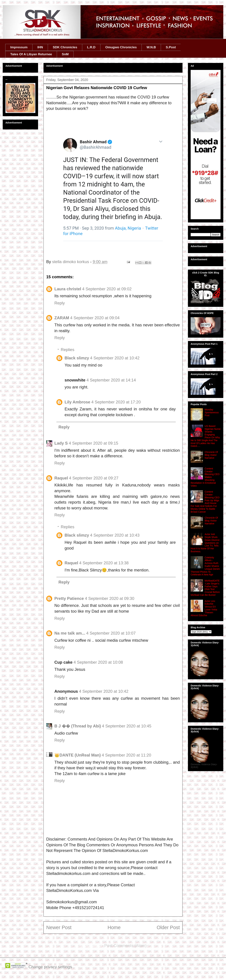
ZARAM (62, 318)
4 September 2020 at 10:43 (115, 535)
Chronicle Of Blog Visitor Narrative (211, 455)
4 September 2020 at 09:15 (94, 443)
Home (114, 927)
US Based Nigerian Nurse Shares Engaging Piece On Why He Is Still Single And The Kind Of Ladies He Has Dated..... (206, 436)
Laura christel (68, 289)
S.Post (171, 47)
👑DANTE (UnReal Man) (78, 755)
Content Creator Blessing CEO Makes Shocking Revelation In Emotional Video (205, 477)
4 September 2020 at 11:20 (127, 755)
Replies (67, 350)
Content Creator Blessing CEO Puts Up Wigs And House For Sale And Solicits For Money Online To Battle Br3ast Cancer (205, 502)
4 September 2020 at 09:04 (95, 318)
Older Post (168, 927)
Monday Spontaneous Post (212, 412)
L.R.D (91, 47)
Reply (60, 303)
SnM (65, 54)
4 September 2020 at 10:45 (127, 726)
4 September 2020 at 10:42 (115, 358)
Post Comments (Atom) (125, 946)
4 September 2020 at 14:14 (111, 380)
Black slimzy (77, 358)
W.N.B (151, 47)
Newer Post (59, 927)
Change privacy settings (50, 967)
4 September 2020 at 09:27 (94, 478)
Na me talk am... (70, 633)
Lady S (61, 443)
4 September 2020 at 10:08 (98, 662)
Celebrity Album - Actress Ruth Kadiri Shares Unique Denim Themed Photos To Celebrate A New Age (205, 566)
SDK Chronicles (65, 47)
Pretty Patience (69, 598)
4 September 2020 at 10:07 (111, 633)
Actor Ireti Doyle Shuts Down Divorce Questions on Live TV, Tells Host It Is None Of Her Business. (205, 543)
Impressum (19, 47)
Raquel (61, 478)
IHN (40, 47)
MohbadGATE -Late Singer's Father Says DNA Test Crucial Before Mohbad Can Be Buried (205, 588)
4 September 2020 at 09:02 (107, 289)
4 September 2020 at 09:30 (110, 598)
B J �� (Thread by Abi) (78, 726)
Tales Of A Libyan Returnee (31, 54)
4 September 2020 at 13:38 (104, 563)
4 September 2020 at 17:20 (116, 402)
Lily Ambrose (77, 402)
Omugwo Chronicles (121, 47)
